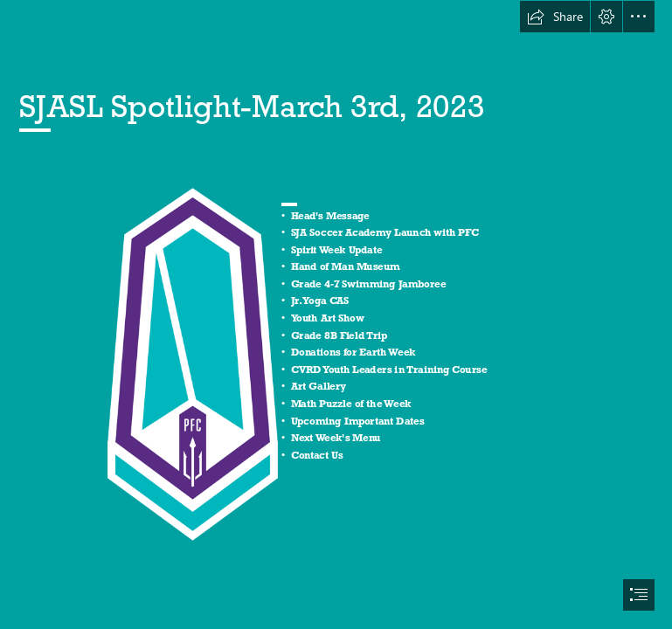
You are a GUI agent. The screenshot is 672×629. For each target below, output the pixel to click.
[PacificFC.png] (192, 363)
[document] (336, 314)
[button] (555, 17)
